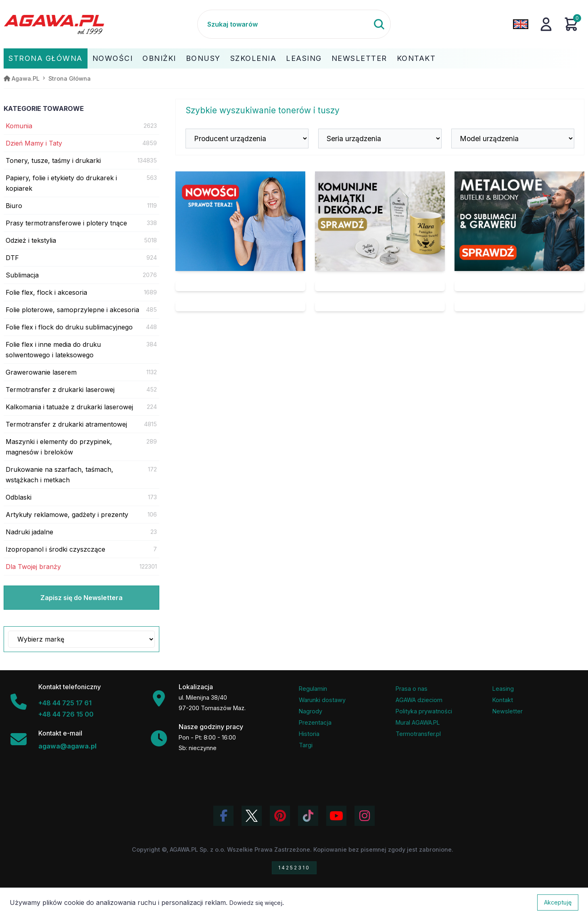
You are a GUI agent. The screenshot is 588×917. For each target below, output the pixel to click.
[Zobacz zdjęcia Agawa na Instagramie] (365, 816)
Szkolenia (253, 58)
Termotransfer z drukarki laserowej (60, 390)
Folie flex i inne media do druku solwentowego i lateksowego (53, 350)
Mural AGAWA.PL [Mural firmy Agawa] (418, 722)
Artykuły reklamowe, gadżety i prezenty (67, 515)
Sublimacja (22, 275)
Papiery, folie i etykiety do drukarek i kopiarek (61, 183)
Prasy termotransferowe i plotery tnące (66, 223)
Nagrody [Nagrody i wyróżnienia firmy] (311, 711)
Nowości (113, 58)
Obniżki (159, 58)
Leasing (304, 58)
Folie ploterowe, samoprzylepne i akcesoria (72, 310)
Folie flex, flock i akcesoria (46, 292)
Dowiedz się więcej (256, 903)
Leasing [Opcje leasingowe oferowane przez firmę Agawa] (503, 689)
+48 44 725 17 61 (65, 703)
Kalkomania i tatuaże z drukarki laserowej (69, 407)
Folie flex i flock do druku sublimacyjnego (69, 327)
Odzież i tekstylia (31, 240)
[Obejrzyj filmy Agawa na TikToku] (308, 816)
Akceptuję (558, 902)
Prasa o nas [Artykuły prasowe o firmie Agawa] (412, 689)
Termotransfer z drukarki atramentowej (66, 424)
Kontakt (416, 58)
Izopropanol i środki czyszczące (55, 549)
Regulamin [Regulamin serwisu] (313, 689)
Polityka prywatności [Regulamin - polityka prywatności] (424, 711)
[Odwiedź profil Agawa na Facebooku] (223, 816)
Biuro (14, 206)
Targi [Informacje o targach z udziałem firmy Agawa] (306, 745)
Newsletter (359, 58)
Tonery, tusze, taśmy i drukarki (53, 160)
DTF (12, 258)
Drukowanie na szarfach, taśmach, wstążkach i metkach (59, 475)
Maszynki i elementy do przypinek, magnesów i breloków (59, 447)
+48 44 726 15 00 (66, 714)
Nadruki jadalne (29, 532)
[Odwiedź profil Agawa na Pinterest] (280, 816)
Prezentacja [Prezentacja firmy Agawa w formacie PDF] (315, 722)
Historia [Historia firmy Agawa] (309, 734)
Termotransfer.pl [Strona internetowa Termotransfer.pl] (418, 734)
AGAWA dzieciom (419, 700)
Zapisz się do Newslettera (81, 598)
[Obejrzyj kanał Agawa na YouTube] (336, 816)
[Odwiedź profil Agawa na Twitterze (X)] (252, 816)
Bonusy (203, 58)
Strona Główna (46, 58)
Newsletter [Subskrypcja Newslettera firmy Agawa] (508, 711)
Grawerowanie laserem (41, 372)
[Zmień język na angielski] (521, 24)
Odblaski (19, 497)
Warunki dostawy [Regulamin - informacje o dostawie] (322, 700)
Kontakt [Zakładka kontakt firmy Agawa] (503, 700)
